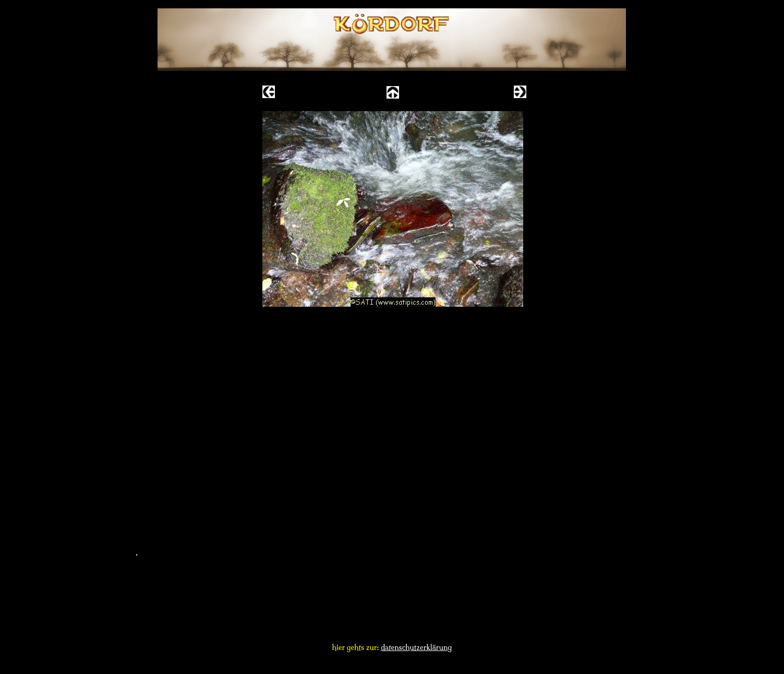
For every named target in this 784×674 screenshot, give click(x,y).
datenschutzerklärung (416, 647)
